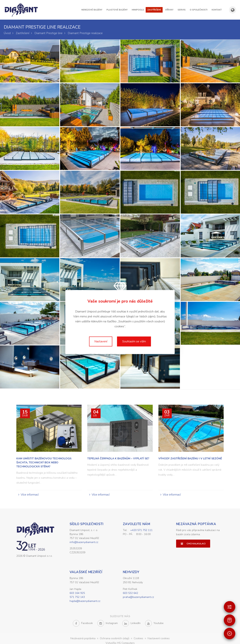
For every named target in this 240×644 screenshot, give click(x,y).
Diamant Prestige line (48, 33)
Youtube (154, 624)
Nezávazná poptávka (196, 524)
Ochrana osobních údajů (115, 639)
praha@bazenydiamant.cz (138, 598)
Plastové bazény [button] (117, 10)
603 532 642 (130, 594)
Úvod (7, 33)
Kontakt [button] (217, 10)
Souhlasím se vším (134, 341)
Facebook (83, 624)
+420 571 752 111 (141, 530)
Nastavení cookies (159, 639)
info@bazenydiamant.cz (84, 542)
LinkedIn (131, 624)
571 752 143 (77, 598)
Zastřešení (23, 33)
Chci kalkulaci (193, 544)
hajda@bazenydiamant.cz (85, 602)
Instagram (108, 624)
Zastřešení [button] (154, 10)
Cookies (139, 639)
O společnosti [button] (199, 10)
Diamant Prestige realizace (85, 33)
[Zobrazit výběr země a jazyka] (233, 10)
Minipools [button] (138, 10)
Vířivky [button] (169, 10)
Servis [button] (182, 10)
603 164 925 (77, 594)
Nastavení (101, 341)
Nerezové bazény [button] (92, 10)
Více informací (30, 495)
